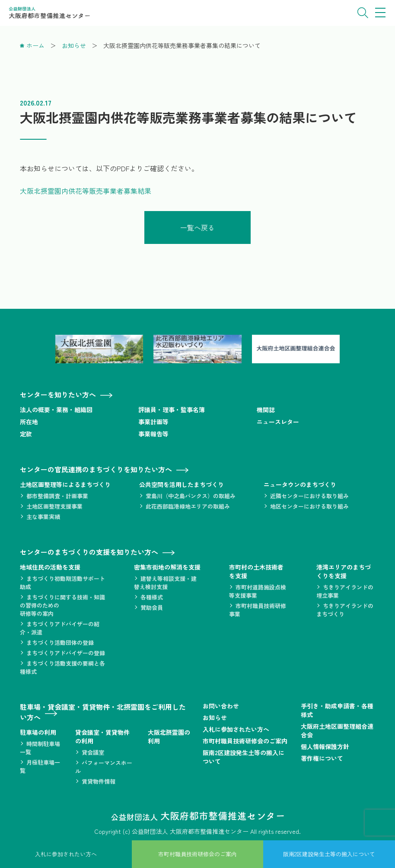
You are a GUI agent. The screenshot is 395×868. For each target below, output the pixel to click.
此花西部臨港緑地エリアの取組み (188, 506)
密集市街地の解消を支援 (167, 567)
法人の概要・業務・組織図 (56, 409)
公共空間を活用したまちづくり (182, 484)
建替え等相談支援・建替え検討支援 (165, 582)
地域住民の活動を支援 (50, 567)
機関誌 (266, 409)
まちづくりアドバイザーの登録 (66, 652)
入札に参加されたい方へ (236, 729)
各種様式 (152, 597)
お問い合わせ (221, 705)
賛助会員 (152, 607)
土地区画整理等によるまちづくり (65, 484)
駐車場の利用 (38, 732)
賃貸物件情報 (99, 781)
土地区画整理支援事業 (54, 506)
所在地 (29, 421)
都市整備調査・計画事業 (57, 495)
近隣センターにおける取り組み (309, 495)
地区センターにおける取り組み (309, 506)
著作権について (322, 758)
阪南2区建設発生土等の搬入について (244, 756)
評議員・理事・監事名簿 (172, 409)
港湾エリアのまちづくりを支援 (344, 571)
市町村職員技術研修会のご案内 (245, 740)
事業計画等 (153, 421)
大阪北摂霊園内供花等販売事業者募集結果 (86, 191)
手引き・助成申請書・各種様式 (337, 710)
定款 (26, 433)
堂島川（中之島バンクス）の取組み (191, 495)
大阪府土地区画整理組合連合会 (337, 730)
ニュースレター (278, 421)
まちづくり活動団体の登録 (60, 642)
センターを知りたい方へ (58, 394)
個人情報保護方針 (325, 746)
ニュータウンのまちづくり (300, 484)
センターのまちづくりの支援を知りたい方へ (89, 551)
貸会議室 (93, 752)
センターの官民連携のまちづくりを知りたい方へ (96, 469)
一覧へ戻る (197, 227)
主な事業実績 (43, 516)
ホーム (35, 45)
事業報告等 (153, 433)
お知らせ (74, 45)
